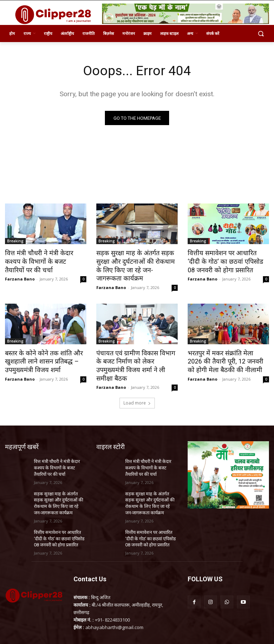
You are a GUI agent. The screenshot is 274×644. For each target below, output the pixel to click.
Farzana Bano (20, 278)
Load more (137, 391)
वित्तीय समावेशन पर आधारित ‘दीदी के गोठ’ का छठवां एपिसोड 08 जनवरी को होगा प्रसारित (228, 261)
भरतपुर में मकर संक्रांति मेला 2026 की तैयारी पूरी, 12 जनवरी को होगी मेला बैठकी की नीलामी (226, 359)
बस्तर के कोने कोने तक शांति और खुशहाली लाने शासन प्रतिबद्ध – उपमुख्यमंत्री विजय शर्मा (41, 359)
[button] (261, 34)
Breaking (15, 242)
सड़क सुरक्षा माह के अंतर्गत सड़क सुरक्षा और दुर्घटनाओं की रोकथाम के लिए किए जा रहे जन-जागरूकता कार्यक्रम (135, 265)
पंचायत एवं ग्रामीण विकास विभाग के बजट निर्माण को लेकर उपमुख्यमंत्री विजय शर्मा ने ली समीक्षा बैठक (135, 359)
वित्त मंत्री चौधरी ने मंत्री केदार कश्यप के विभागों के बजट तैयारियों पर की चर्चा (43, 261)
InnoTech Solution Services (242, 634)
